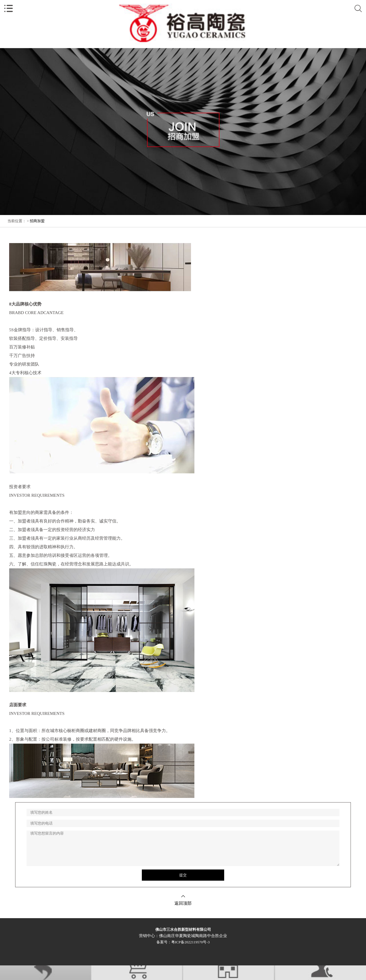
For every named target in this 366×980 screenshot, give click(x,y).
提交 (183, 875)
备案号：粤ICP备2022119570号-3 (183, 942)
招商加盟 (37, 221)
